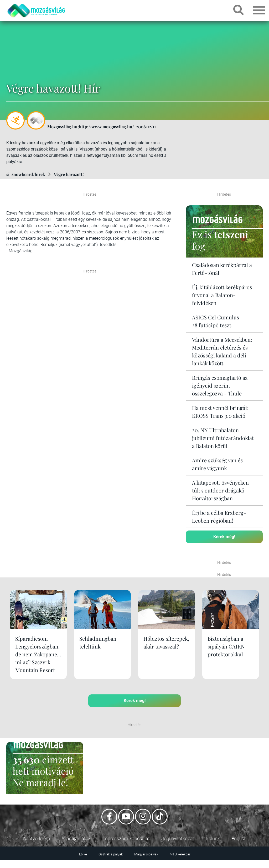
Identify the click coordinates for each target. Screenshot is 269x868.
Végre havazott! (69, 174)
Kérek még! (224, 537)
